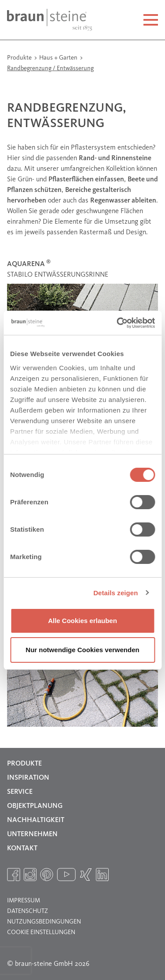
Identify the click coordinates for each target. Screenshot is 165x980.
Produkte (20, 58)
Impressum (24, 901)
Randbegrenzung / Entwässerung (50, 68)
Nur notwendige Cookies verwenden (82, 650)
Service (20, 792)
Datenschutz (27, 911)
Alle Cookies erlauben (82, 621)
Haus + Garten (59, 58)
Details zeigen (115, 593)
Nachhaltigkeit (36, 820)
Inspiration (28, 778)
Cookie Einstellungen (41, 932)
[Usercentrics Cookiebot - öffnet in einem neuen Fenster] (117, 323)
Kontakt (22, 849)
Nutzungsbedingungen (44, 922)
